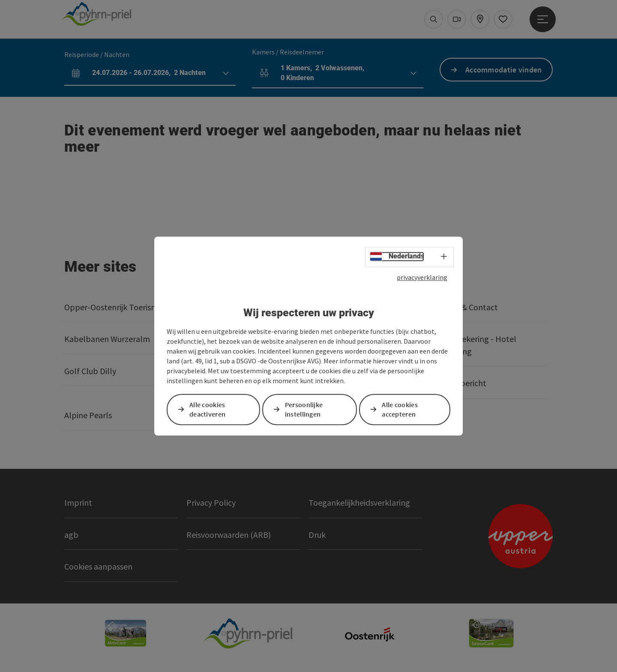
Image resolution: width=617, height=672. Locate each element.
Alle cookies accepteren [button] (400, 409)
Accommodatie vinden (504, 70)
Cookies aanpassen (98, 566)
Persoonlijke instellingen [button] (304, 409)
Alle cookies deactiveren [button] (207, 409)
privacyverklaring (422, 277)
